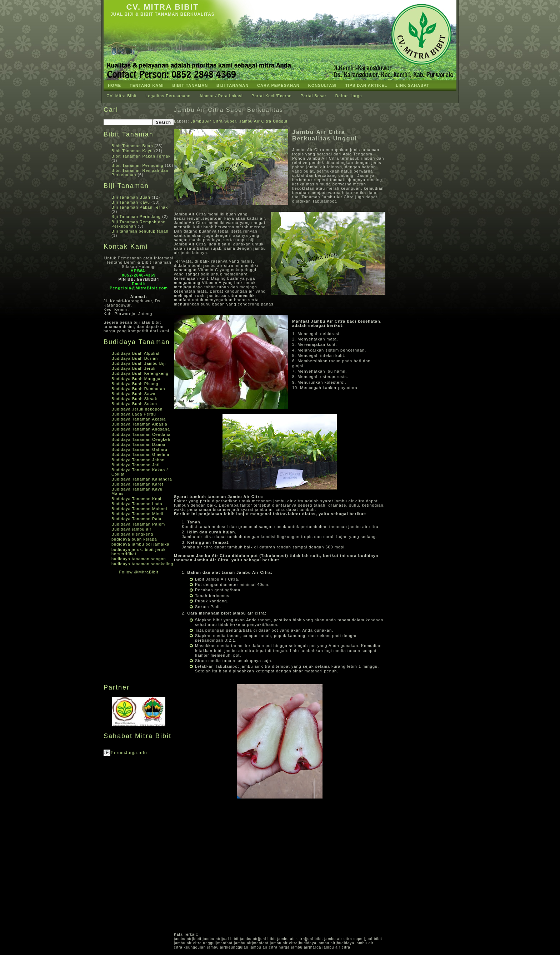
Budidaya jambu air (131, 529)
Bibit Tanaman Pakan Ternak (141, 156)
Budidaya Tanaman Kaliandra (142, 479)
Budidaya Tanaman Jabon (138, 460)
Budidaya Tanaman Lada (137, 504)
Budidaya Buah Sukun (134, 404)
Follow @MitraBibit (139, 572)
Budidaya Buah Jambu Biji (139, 363)
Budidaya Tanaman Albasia (139, 424)
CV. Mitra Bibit (162, 7)
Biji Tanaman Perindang (136, 217)
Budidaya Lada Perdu (134, 414)
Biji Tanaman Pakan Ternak (140, 207)
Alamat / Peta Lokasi (221, 96)
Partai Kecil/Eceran (272, 96)
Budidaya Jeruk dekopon (137, 409)
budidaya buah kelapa (134, 539)
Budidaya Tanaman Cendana (141, 434)
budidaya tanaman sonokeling (142, 564)
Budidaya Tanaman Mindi (137, 514)
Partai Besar (313, 96)
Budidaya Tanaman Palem (138, 524)
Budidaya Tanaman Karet (137, 484)
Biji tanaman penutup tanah (140, 231)
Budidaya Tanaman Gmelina (140, 454)
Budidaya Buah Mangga (136, 379)
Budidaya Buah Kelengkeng (140, 373)
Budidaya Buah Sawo (133, 394)
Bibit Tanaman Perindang (137, 165)
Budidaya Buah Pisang (135, 384)
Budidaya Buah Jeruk (134, 368)
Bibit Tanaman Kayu (132, 151)
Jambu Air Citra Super (214, 121)
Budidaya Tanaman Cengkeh (141, 439)
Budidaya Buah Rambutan (138, 389)
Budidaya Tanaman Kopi (136, 499)
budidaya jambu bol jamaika (140, 544)
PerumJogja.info (129, 753)
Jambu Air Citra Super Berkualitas (229, 110)
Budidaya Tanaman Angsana (141, 429)
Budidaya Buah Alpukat (136, 353)
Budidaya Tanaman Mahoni (139, 509)
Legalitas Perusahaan (168, 96)
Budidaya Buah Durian (135, 358)
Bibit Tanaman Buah (132, 146)
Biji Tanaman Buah (131, 197)
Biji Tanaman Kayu (131, 202)
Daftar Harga (349, 96)
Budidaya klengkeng (132, 534)
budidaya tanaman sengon (139, 559)
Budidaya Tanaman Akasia (139, 419)
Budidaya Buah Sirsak (134, 399)
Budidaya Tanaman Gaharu (139, 449)
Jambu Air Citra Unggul (263, 121)
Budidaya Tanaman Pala (136, 519)
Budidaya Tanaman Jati (136, 465)
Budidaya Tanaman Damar (139, 444)
